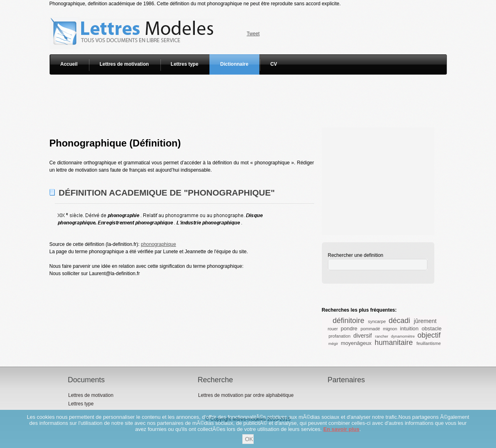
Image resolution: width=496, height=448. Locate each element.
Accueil (69, 64)
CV (274, 64)
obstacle (432, 328)
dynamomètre (403, 336)
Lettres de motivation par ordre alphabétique (246, 395)
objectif (429, 335)
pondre (349, 328)
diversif (362, 336)
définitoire (349, 321)
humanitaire (394, 342)
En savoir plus (342, 429)
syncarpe (377, 321)
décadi (399, 321)
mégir (333, 344)
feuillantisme (429, 343)
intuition (409, 328)
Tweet (253, 34)
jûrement (425, 321)
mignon (390, 329)
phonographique (159, 244)
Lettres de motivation (124, 64)
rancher (382, 336)
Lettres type (185, 64)
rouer (333, 329)
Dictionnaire (234, 64)
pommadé (370, 329)
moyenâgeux (356, 343)
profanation (339, 336)
